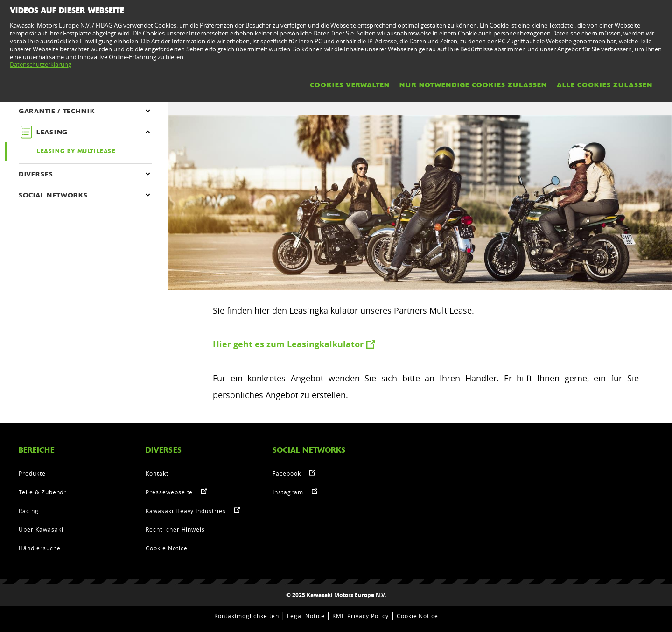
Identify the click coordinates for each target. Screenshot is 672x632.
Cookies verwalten (350, 85)
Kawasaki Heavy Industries (186, 511)
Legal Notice (306, 616)
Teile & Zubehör (42, 492)
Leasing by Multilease (76, 151)
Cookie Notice (166, 548)
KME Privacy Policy (360, 616)
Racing (29, 511)
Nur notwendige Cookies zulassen (473, 85)
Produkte (32, 473)
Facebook (287, 473)
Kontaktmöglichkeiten (247, 616)
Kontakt (157, 473)
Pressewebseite (169, 492)
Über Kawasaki (41, 529)
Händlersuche (40, 548)
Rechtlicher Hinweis (175, 529)
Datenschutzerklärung (41, 64)
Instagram (288, 492)
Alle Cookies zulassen (605, 85)
